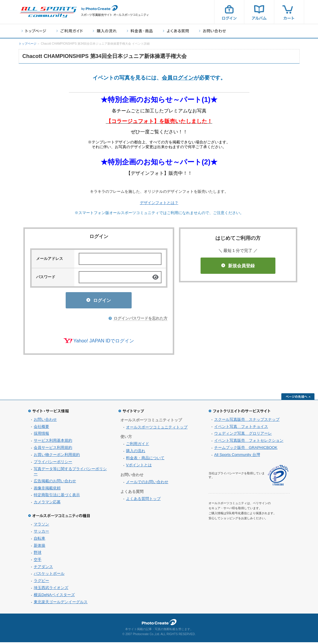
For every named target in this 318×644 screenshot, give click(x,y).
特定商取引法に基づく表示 (57, 497)
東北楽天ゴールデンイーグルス (61, 604)
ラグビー (41, 582)
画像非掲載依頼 (47, 490)
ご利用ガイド (70, 31)
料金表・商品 (140, 31)
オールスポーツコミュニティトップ (157, 429)
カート (289, 12)
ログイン (229, 12)
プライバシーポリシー (53, 463)
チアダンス (43, 568)
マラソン (41, 526)
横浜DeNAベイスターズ (54, 597)
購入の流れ (105, 31)
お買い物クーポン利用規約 (57, 456)
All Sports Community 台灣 (237, 456)
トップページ (34, 31)
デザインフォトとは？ (159, 203)
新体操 (39, 547)
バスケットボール (49, 575)
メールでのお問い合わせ (147, 484)
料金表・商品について (145, 460)
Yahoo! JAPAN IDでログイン (104, 343)
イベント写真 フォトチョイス (241, 428)
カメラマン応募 (47, 504)
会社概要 (41, 428)
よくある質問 (176, 31)
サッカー (41, 533)
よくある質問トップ (143, 500)
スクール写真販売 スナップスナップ (247, 421)
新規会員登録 (238, 266)
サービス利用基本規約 (53, 442)
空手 (38, 561)
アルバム (259, 12)
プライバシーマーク (278, 477)
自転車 (39, 540)
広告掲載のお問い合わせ (55, 483)
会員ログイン (178, 78)
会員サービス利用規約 (53, 449)
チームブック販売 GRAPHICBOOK (246, 449)
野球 (38, 554)
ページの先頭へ (298, 398)
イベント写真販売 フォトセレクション (249, 442)
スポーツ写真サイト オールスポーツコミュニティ (48, 12)
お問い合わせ (213, 31)
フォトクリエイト (159, 624)
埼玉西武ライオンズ (51, 589)
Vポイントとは (139, 467)
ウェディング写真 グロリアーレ (243, 435)
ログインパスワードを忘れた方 (141, 320)
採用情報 (41, 435)
